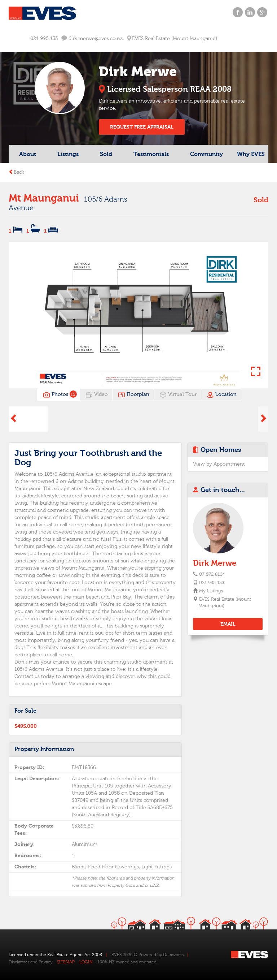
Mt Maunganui (44, 198)
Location (222, 395)
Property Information (44, 749)
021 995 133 (44, 39)
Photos (59, 395)
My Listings (211, 591)
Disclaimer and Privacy (30, 962)
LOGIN (86, 962)
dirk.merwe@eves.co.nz (92, 38)
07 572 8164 (212, 574)
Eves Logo (42, 13)
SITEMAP (66, 962)
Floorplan (134, 395)
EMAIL (228, 624)
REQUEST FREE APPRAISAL (142, 127)
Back (16, 172)
